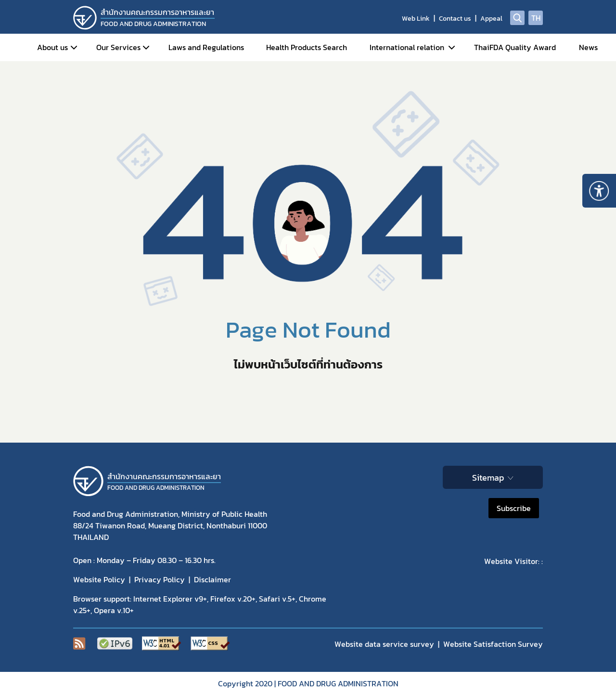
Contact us (455, 19)
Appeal (491, 19)
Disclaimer (212, 579)
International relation (407, 47)
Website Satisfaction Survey (493, 644)
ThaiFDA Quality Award (515, 47)
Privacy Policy (160, 579)
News (588, 47)
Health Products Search (307, 47)
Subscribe (514, 508)
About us (52, 47)
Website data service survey (384, 644)
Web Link (416, 19)
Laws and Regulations (206, 47)
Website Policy (99, 579)
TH (536, 18)
